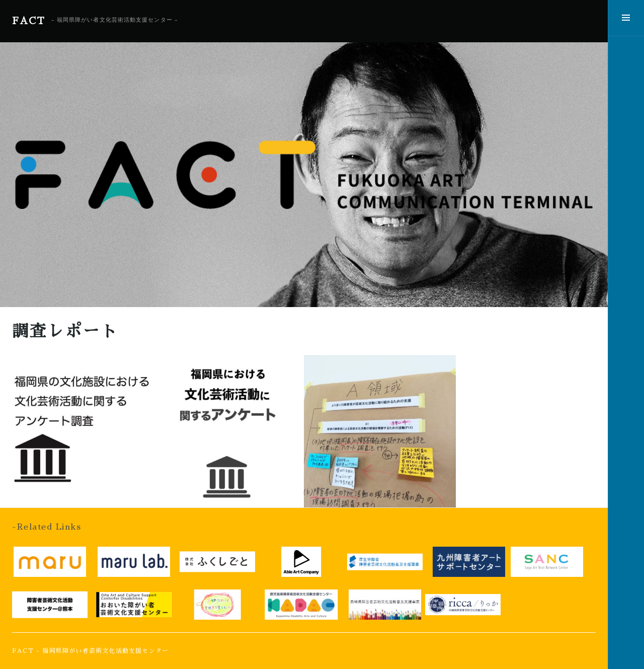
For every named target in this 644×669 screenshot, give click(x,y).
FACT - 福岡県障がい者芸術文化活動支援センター (90, 651)
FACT (29, 21)
